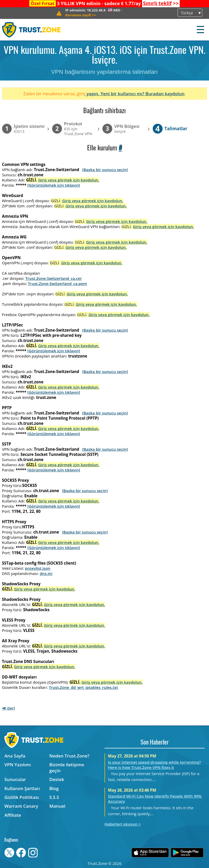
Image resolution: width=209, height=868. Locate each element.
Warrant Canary (21, 806)
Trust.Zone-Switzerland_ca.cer (54, 278)
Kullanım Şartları (22, 788)
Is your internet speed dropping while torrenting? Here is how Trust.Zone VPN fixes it (154, 765)
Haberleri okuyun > (123, 824)
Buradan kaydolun (165, 94)
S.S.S (54, 797)
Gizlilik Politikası (22, 797)
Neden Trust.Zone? (69, 756)
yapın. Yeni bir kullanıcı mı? (115, 94)
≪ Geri (9, 708)
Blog (54, 788)
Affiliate (13, 815)
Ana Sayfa (15, 756)
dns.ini (46, 573)
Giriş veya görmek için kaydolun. (69, 180)
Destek (57, 779)
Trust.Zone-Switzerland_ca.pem (58, 283)
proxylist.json (38, 568)
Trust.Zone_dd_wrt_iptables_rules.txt (83, 687)
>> (161, 3)
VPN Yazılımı (18, 765)
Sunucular (15, 779)
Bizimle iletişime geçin (67, 768)
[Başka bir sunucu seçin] (105, 170)
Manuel (57, 806)
